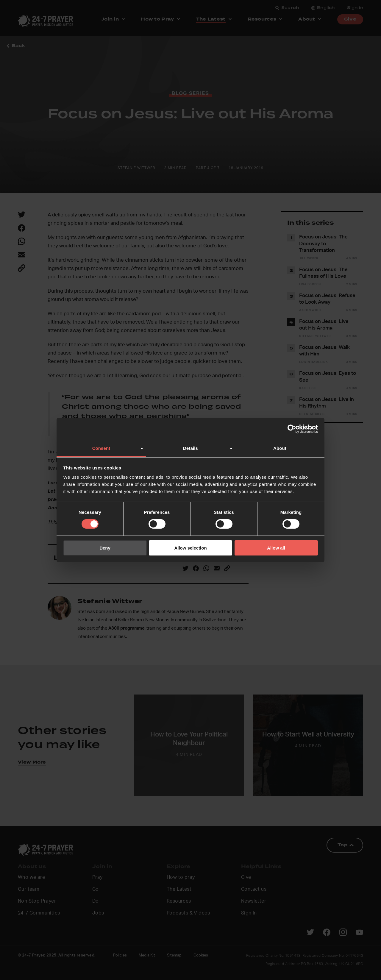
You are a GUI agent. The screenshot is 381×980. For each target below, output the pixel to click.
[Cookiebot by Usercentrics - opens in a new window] (292, 429)
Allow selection (190, 548)
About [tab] (280, 448)
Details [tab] (190, 448)
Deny (105, 548)
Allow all (276, 548)
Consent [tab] (101, 448)
